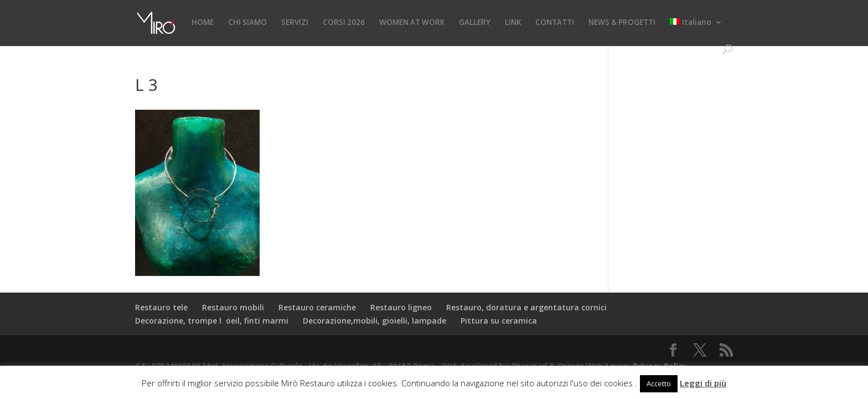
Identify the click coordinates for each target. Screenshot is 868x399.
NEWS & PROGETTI (622, 23)
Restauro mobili (233, 307)
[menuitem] (696, 31)
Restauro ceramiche (317, 307)
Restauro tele (161, 307)
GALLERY (475, 23)
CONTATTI (555, 23)
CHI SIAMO (247, 23)
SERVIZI (295, 23)
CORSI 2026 (344, 23)
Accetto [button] (659, 383)
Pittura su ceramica (499, 321)
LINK (513, 23)
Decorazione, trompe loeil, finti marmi (212, 321)
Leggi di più (703, 383)
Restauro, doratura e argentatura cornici (526, 307)
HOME (203, 23)
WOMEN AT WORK (412, 23)
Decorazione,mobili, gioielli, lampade (374, 321)
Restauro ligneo (401, 307)
